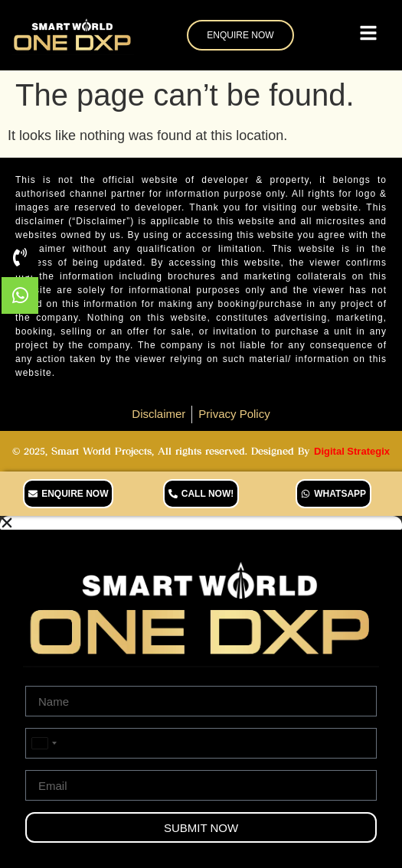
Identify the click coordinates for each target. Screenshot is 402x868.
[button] (201, 523)
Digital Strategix (352, 451)
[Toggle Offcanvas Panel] (368, 36)
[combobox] (44, 743)
